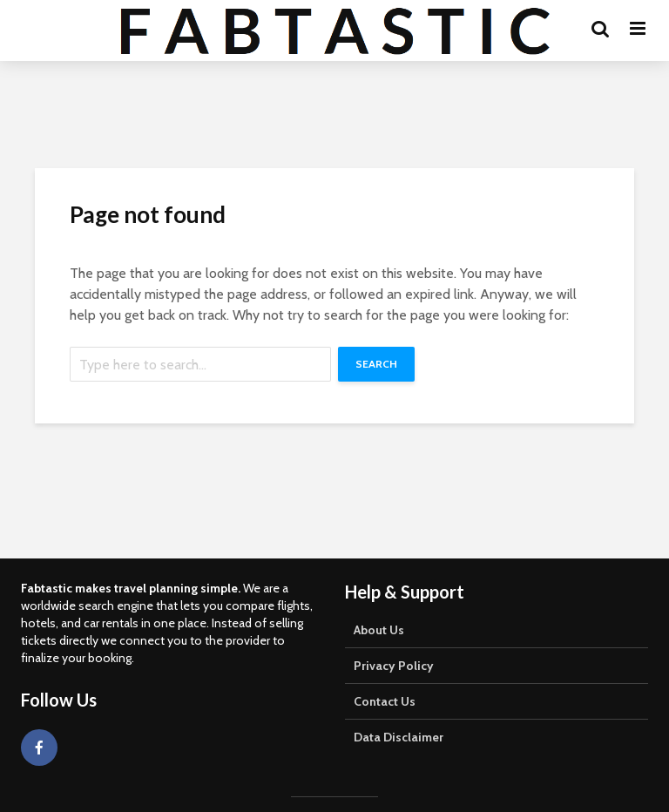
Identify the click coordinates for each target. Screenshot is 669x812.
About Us (379, 630)
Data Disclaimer (399, 737)
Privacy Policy (394, 666)
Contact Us (385, 701)
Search (376, 364)
